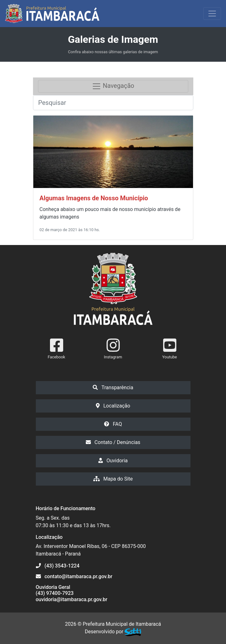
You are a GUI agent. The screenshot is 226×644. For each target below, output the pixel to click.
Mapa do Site (113, 479)
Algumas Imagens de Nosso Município (94, 198)
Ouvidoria (113, 461)
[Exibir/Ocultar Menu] (212, 14)
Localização (113, 406)
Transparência (113, 388)
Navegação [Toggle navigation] (113, 86)
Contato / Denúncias (113, 442)
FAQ (113, 424)
